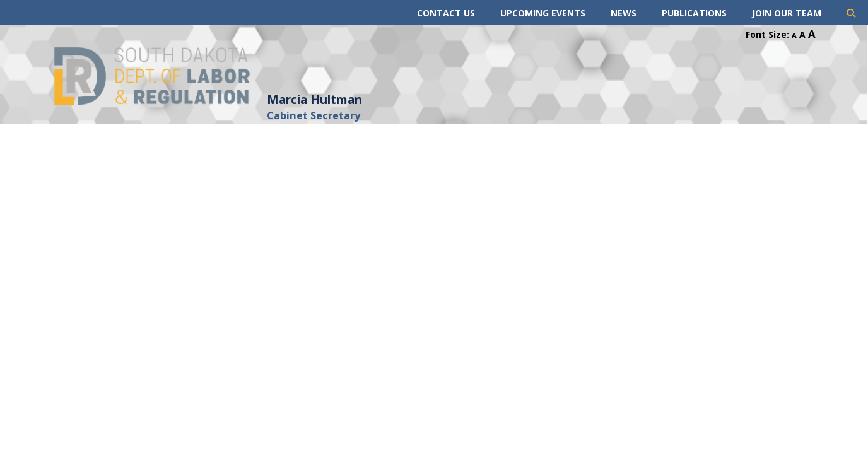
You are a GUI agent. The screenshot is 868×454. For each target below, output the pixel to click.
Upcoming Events (543, 13)
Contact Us (446, 13)
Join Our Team (787, 13)
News (624, 13)
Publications (694, 13)
